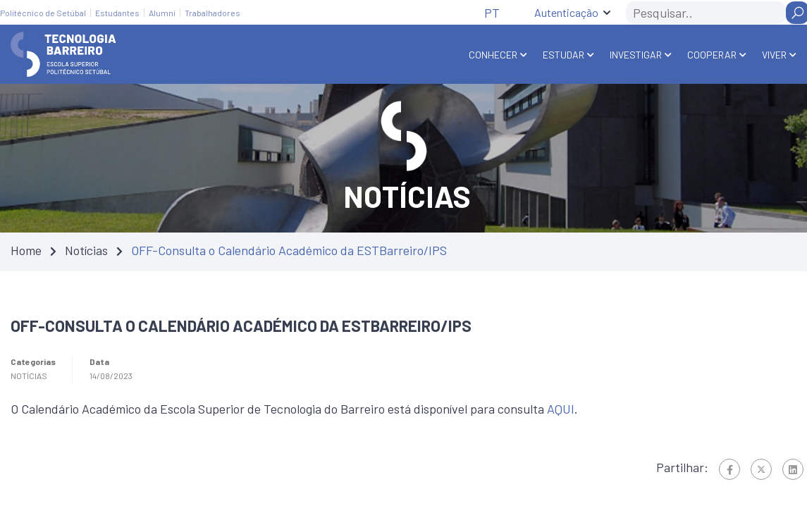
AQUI (561, 409)
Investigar (636, 55)
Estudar (563, 55)
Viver (774, 55)
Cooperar (712, 55)
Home (26, 250)
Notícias (86, 250)
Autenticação (566, 12)
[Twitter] (761, 469)
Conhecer (493, 55)
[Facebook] (729, 469)
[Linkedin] (793, 469)
